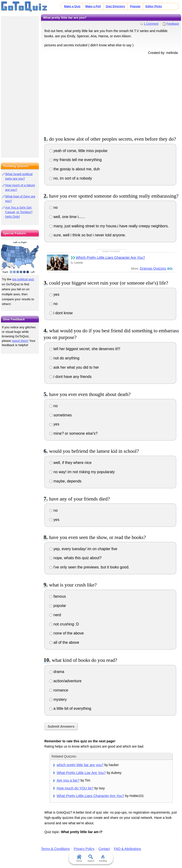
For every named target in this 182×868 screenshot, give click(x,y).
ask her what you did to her (74, 367)
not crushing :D (64, 624)
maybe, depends (65, 481)
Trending (103, 858)
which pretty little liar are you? (80, 765)
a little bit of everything (70, 708)
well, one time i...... (67, 217)
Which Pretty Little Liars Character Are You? (110, 257)
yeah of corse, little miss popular (78, 151)
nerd (55, 615)
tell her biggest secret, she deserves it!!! (85, 349)
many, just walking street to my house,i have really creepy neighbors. (109, 226)
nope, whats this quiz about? (75, 558)
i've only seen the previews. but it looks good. (89, 567)
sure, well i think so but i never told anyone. (88, 235)
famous (58, 596)
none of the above (67, 633)
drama (57, 672)
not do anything (64, 358)
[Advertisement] (111, 95)
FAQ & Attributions (127, 849)
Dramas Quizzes (153, 268)
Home (79, 858)
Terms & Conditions (55, 849)
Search (91, 858)
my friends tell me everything (75, 160)
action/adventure (65, 681)
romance (59, 690)
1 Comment (151, 24)
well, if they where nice (70, 463)
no (53, 207)
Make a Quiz (72, 6)
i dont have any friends (70, 377)
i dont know (61, 313)
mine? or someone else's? (73, 433)
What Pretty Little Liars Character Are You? (90, 796)
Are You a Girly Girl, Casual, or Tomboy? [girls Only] (19, 212)
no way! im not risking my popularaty (82, 472)
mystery (58, 699)
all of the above (64, 642)
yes (54, 294)
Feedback (173, 24)
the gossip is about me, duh (75, 169)
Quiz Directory (115, 6)
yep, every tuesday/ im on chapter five (83, 549)
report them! (20, 341)
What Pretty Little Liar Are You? (81, 773)
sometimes (61, 415)
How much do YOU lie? (75, 788)
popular (58, 606)
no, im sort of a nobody (71, 178)
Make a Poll (93, 6)
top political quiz (23, 279)
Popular (135, 6)
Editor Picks (154, 6)
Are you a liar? (68, 780)
